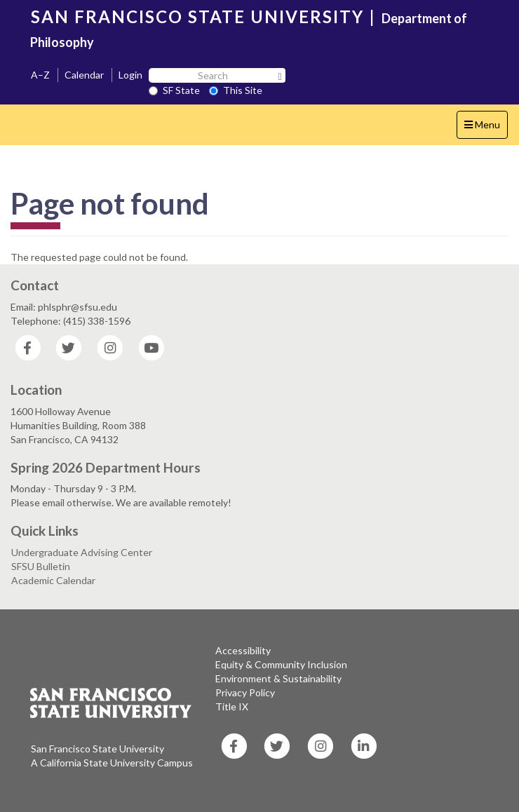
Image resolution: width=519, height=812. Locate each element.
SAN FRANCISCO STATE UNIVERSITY (197, 16)
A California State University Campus (112, 763)
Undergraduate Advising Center (82, 552)
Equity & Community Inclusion (281, 664)
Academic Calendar (53, 580)
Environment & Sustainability (278, 678)
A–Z (40, 75)
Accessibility (243, 650)
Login (130, 75)
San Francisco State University (97, 749)
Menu (486, 128)
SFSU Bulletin (41, 566)
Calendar (84, 75)
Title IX (232, 706)
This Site (236, 90)
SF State (174, 90)
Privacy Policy (245, 692)
